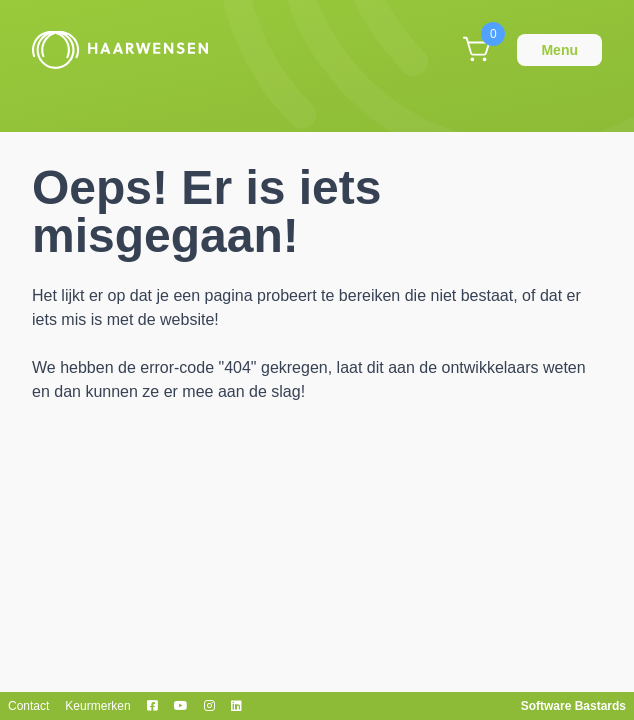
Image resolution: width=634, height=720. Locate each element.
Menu (559, 50)
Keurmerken (97, 706)
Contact (28, 706)
